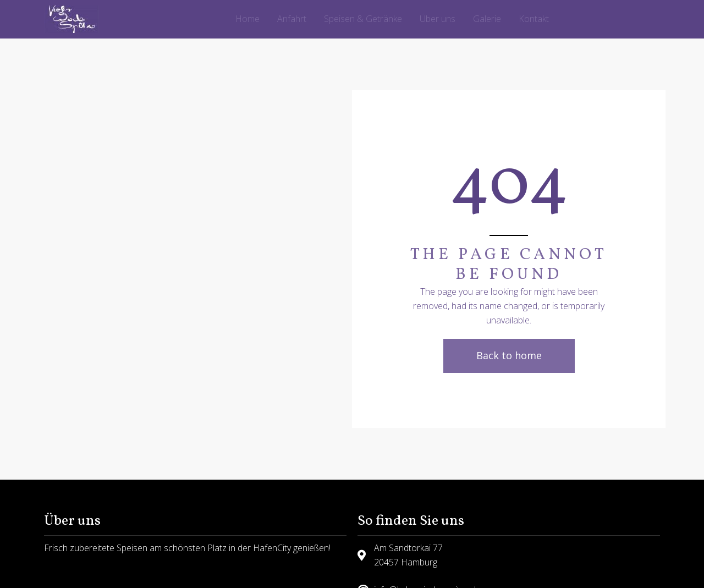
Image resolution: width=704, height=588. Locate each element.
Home (248, 19)
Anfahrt (292, 19)
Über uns (438, 19)
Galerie (487, 19)
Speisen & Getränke (363, 19)
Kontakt (534, 19)
